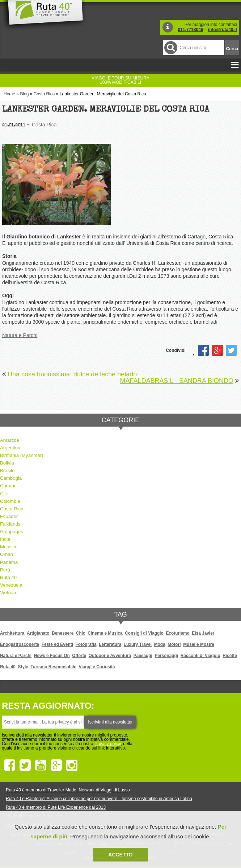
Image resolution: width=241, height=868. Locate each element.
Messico (9, 547)
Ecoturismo (177, 633)
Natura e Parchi (20, 335)
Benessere (63, 633)
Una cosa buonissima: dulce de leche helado (72, 374)
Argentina (10, 448)
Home (9, 94)
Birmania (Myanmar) (22, 455)
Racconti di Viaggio (200, 656)
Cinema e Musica (105, 633)
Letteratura (110, 644)
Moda (160, 644)
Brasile (7, 470)
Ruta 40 (8, 577)
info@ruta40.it (223, 30)
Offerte (79, 656)
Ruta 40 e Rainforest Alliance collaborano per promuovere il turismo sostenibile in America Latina (99, 799)
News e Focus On (52, 656)
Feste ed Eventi (57, 644)
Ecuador (9, 516)
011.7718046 (190, 30)
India (5, 539)
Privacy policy (107, 744)
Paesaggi (143, 656)
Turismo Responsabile (53, 667)
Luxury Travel (138, 644)
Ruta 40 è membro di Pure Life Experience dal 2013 (56, 807)
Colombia (10, 501)
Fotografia (86, 644)
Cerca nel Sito (170, 47)
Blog (24, 94)
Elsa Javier (203, 633)
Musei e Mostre (199, 644)
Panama (9, 562)
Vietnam (9, 593)
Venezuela (11, 585)
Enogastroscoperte (20, 644)
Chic (81, 633)
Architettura (12, 633)
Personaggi (166, 656)
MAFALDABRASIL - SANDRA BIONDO (177, 381)
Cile (4, 494)
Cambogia (11, 478)
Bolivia (7, 463)
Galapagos (12, 532)
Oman (7, 554)
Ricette (230, 656)
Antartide (10, 440)
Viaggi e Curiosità (97, 667)
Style (23, 667)
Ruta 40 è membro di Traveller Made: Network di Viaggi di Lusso (68, 790)
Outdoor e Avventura (110, 656)
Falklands (10, 524)
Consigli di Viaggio (144, 633)
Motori (174, 644)
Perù (5, 570)
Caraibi (8, 486)
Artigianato (38, 633)
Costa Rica (44, 94)
